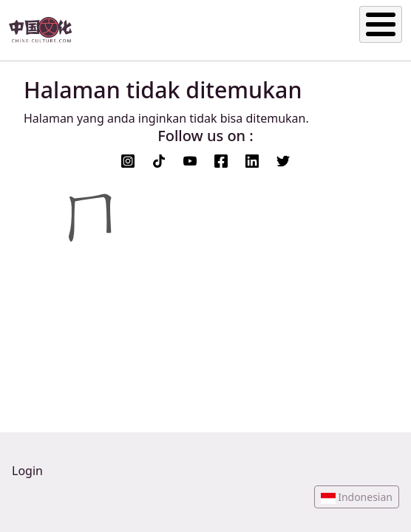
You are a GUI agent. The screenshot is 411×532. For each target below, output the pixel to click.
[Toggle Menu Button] (381, 24)
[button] (357, 497)
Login (27, 471)
